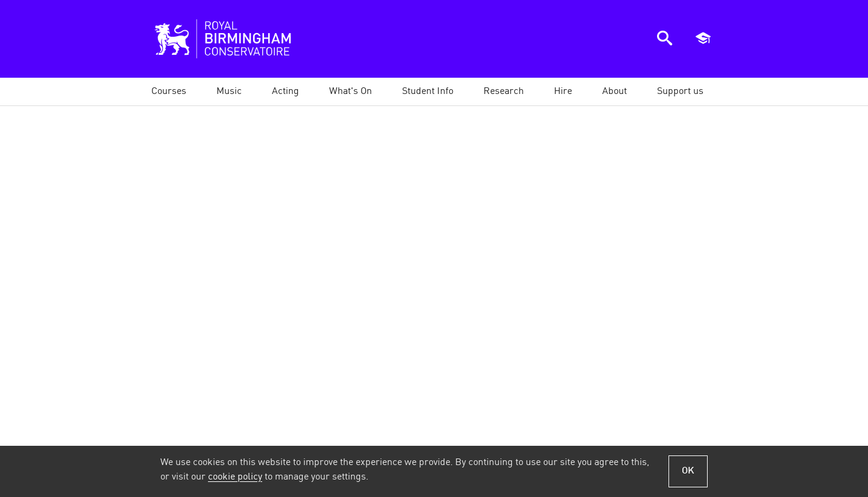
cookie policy (235, 477)
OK (688, 471)
